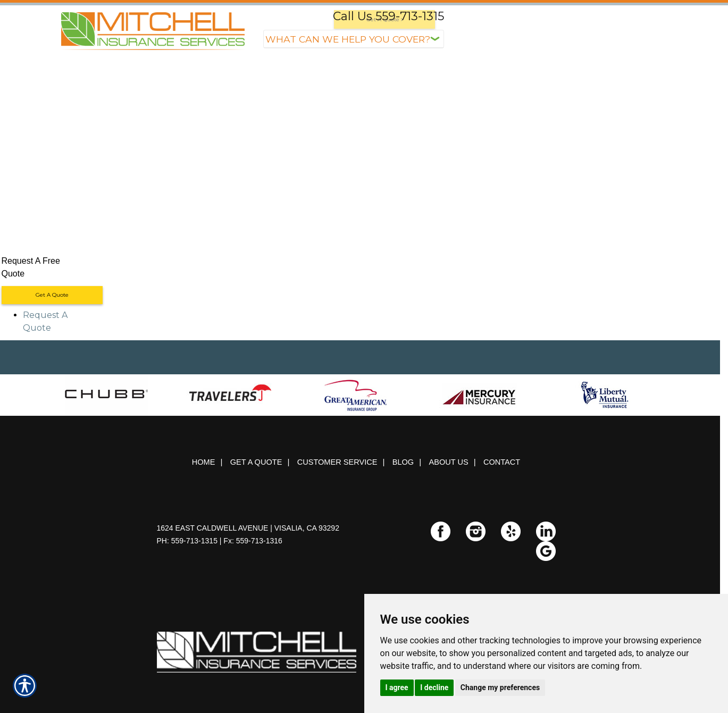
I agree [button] (397, 687)
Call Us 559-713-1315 (388, 16)
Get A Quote (52, 295)
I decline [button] (434, 687)
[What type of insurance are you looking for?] (354, 39)
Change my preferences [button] (500, 687)
